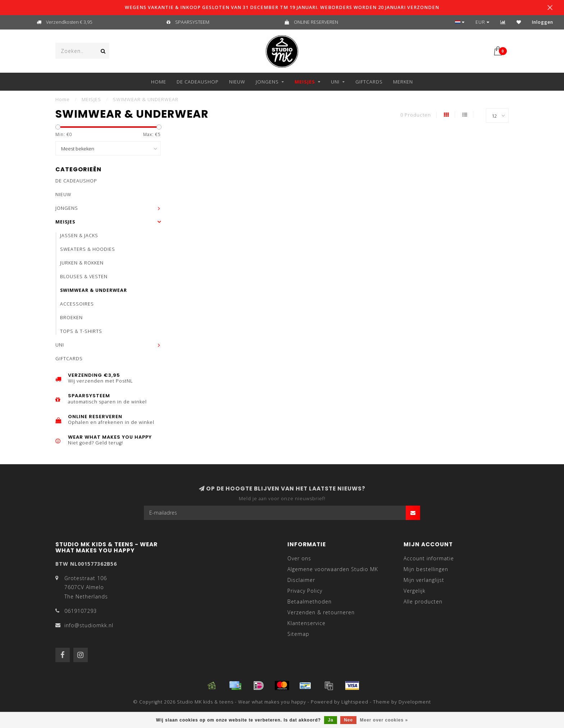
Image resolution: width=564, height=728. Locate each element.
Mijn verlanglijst (424, 580)
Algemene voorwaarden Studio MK (333, 569)
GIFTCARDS (369, 82)
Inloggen (543, 22)
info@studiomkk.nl (89, 625)
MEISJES (305, 82)
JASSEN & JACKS (79, 236)
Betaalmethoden (310, 602)
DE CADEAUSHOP (198, 82)
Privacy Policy (305, 591)
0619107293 (81, 611)
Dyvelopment (415, 702)
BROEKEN (71, 318)
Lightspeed (355, 702)
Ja (330, 720)
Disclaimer (301, 580)
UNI (335, 82)
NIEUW (237, 82)
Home (159, 82)
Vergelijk (415, 591)
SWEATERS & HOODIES (88, 249)
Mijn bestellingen (426, 569)
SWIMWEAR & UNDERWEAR (94, 290)
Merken (403, 82)
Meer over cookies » (384, 720)
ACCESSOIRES (77, 304)
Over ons (299, 558)
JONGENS (267, 82)
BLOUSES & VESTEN (84, 277)
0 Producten (416, 115)
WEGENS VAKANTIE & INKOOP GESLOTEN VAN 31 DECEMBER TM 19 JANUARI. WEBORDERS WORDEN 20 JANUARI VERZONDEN (282, 7)
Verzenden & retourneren (321, 612)
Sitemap (298, 634)
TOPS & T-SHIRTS (81, 331)
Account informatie (429, 558)
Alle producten (423, 602)
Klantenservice (306, 623)
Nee (348, 720)
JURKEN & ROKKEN (82, 263)
